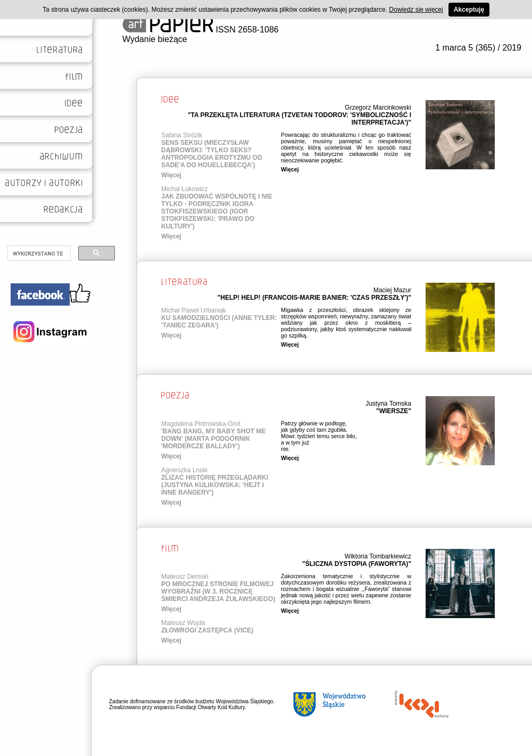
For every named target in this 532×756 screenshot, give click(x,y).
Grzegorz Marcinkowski (378, 108)
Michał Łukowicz (184, 189)
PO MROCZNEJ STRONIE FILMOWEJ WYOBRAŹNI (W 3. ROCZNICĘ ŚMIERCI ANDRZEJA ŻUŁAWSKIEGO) (218, 591)
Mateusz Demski (185, 577)
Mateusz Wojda (183, 623)
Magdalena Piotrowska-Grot (201, 424)
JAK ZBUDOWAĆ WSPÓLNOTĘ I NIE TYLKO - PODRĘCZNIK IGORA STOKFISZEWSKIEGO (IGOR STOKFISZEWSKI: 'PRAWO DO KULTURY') (217, 211)
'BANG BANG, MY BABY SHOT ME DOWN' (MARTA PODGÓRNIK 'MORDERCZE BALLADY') (213, 439)
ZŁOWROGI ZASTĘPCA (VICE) (207, 630)
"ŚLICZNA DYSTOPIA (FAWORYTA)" (357, 564)
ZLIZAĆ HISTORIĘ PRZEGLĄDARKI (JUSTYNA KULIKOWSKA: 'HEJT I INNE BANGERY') (215, 485)
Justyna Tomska (388, 404)
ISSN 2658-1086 (201, 30)
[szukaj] (38, 253)
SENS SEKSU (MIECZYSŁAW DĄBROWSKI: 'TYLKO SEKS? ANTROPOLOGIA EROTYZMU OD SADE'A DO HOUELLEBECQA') (212, 154)
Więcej (171, 175)
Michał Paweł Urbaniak (194, 310)
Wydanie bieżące (155, 39)
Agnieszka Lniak (184, 470)
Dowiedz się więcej (416, 10)
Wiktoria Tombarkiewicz (378, 556)
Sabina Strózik (182, 135)
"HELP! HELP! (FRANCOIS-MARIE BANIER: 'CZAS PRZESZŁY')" (314, 298)
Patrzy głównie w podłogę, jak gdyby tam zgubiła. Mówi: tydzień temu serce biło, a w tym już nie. (319, 436)
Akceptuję (469, 10)
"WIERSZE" (394, 411)
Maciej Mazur (392, 290)
